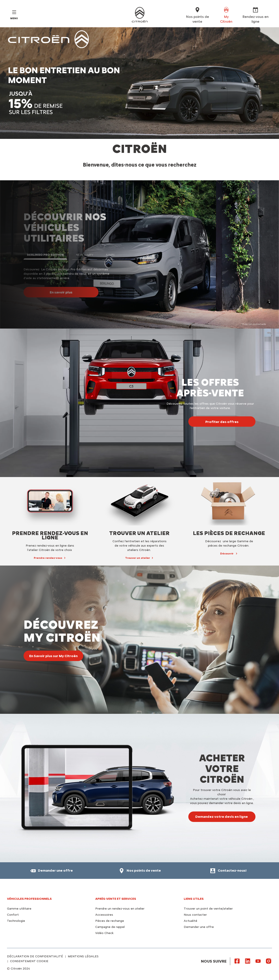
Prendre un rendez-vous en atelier (120, 909)
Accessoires (104, 915)
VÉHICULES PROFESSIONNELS (29, 899)
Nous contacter (195, 915)
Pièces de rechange (110, 921)
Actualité (191, 921)
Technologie (16, 921)
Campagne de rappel (110, 927)
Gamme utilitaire (19, 909)
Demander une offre (199, 927)
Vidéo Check (104, 933)
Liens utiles (194, 899)
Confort (13, 915)
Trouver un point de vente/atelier (208, 909)
